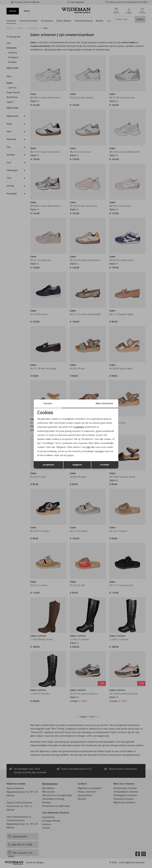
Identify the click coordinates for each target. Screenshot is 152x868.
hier (88, 447)
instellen (105, 465)
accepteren (48, 465)
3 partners (79, 427)
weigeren (77, 465)
